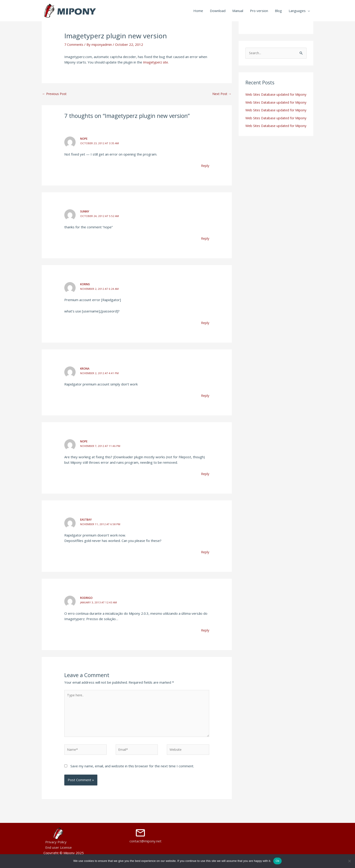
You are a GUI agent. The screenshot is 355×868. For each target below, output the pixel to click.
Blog (278, 11)
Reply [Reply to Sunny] (205, 238)
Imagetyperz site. (157, 62)
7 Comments (74, 44)
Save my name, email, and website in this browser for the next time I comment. (132, 767)
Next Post (221, 94)
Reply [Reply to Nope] (205, 166)
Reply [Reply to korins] (205, 322)
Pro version (259, 11)
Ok (277, 861)
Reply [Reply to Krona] (205, 395)
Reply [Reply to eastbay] (205, 551)
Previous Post (55, 94)
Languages (297, 11)
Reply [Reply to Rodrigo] (205, 629)
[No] (349, 861)
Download (218, 11)
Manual (238, 11)
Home (198, 11)
